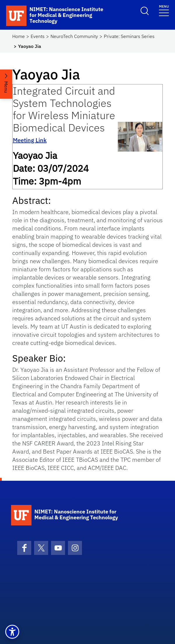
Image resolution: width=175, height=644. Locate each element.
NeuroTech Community (74, 36)
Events (38, 36)
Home (19, 36)
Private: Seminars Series (129, 36)
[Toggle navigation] (164, 10)
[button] (12, 632)
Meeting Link (30, 140)
